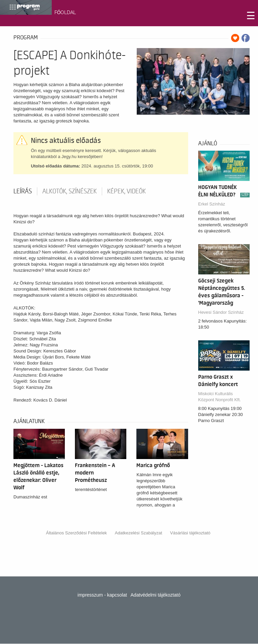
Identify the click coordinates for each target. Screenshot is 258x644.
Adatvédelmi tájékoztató (156, 595)
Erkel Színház (212, 204)
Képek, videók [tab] (126, 191)
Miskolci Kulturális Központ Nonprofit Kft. (220, 397)
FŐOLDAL (65, 12)
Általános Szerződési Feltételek (76, 533)
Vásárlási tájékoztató (190, 533)
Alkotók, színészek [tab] (70, 191)
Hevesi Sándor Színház (221, 312)
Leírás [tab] (23, 191)
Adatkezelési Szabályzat (139, 533)
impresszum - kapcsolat (102, 595)
